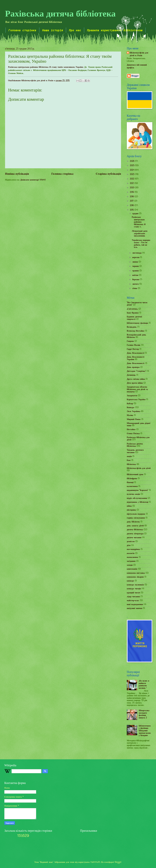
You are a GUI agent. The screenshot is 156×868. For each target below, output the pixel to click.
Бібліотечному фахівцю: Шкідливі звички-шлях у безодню (145, 731)
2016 (132, 206)
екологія (131, 553)
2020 (132, 188)
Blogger (118, 862)
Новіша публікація (17, 174)
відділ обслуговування (137, 498)
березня (136, 280)
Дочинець (131, 375)
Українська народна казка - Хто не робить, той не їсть (141, 244)
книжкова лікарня (135, 577)
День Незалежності (136, 353)
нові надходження (135, 605)
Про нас (75, 30)
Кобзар (130, 404)
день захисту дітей (135, 526)
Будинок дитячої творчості (134, 318)
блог (129, 460)
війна (129, 506)
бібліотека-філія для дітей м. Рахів (139, 54)
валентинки (132, 486)
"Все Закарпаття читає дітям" (137, 304)
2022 (132, 179)
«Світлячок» (132, 309)
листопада (137, 253)
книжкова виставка (136, 573)
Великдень (132, 327)
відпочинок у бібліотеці (137, 502)
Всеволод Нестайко (136, 331)
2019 (132, 192)
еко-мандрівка (133, 549)
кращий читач (133, 593)
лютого (136, 284)
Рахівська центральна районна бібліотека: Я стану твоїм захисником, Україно (46, 67)
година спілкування (136, 518)
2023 (132, 174)
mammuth (95, 862)
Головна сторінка (22, 30)
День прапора (133, 367)
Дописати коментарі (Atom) (33, 180)
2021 (132, 183)
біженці (130, 483)
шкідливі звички (135, 608)
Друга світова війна (136, 379)
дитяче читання (134, 538)
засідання (131, 561)
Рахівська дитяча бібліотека (60, 13)
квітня (136, 275)
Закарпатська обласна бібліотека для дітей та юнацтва (137, 389)
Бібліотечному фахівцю (137, 323)
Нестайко (131, 430)
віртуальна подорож (136, 514)
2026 (132, 161)
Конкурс (131, 408)
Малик (130, 415)
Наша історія (53, 30)
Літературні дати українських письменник (139, 234)
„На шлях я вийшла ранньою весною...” (144, 685)
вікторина (131, 510)
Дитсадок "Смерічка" (136, 371)
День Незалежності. (136, 363)
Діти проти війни (135, 383)
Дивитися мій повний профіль (137, 66)
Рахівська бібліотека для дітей (138, 439)
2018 (132, 197)
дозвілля (131, 542)
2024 (132, 170)
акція (129, 457)
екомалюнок (132, 557)
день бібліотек (133, 522)
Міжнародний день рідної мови (139, 425)
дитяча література (135, 534)
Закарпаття (132, 396)
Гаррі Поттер (133, 349)
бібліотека (131, 464)
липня (135, 262)
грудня (136, 214)
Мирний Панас (134, 419)
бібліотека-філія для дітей (139, 468)
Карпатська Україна (136, 400)
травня (136, 271)
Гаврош (130, 341)
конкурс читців (134, 589)
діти (129, 546)
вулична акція (133, 494)
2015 (132, 210)
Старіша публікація (108, 174)
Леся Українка (134, 411)
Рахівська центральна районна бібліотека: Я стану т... (139, 222)
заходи (130, 565)
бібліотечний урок (135, 475)
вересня (136, 258)
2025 (132, 166)
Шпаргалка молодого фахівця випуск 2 (144, 714)
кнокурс (130, 581)
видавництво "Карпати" (137, 490)
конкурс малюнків (135, 585)
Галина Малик (134, 345)
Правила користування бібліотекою (115, 30)
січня (135, 288)
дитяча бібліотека (135, 530)
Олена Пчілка (133, 434)
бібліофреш (132, 479)
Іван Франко (133, 313)
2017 (132, 201)
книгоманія (132, 569)
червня (136, 266)
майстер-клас (133, 601)
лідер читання (133, 597)
